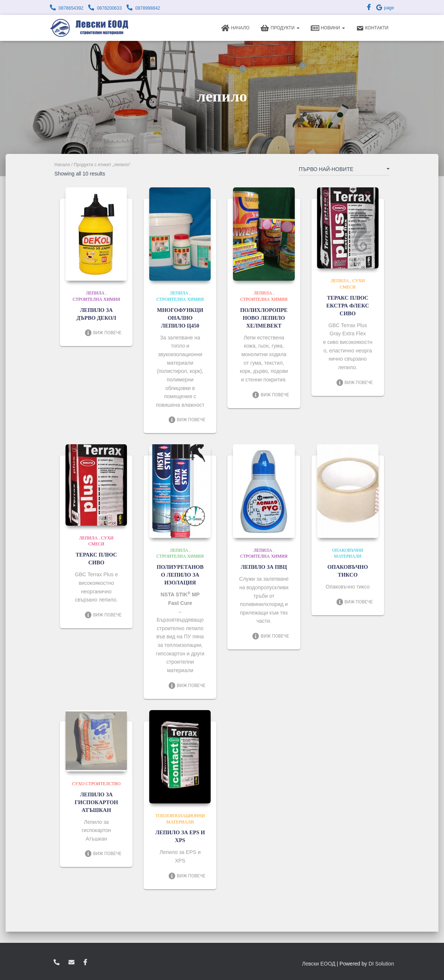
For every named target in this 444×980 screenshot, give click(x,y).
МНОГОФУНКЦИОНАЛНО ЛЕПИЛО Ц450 (180, 318)
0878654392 (71, 8)
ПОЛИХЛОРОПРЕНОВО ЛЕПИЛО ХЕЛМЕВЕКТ (264, 318)
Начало (235, 28)
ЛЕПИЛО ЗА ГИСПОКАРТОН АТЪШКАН (96, 802)
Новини (328, 28)
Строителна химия (96, 299)
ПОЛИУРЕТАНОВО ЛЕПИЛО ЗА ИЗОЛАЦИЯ (180, 575)
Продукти (280, 28)
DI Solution (381, 964)
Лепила (95, 293)
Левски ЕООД (319, 964)
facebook (85, 963)
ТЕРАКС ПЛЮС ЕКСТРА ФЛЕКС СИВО (347, 306)
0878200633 (109, 8)
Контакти (372, 28)
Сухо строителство (96, 784)
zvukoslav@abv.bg (71, 963)
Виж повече (103, 333)
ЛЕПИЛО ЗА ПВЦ (264, 567)
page (385, 8)
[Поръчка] (344, 171)
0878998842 (148, 8)
